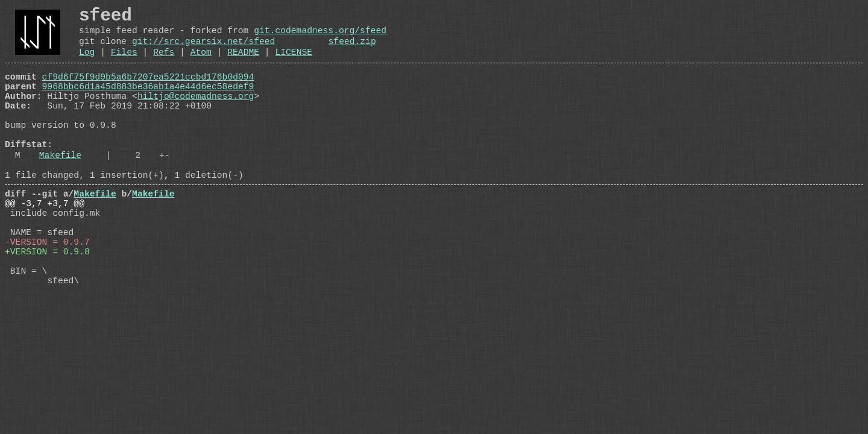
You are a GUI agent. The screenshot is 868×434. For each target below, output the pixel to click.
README (243, 63)
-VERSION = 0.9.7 (47, 291)
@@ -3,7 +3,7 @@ (45, 243)
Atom (201, 63)
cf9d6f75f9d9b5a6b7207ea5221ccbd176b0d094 (148, 90)
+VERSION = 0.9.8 (47, 303)
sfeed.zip (352, 49)
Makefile (60, 187)
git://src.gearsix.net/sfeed (203, 49)
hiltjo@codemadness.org (196, 114)
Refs (164, 63)
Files (124, 63)
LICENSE (294, 63)
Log (87, 63)
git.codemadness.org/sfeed (320, 36)
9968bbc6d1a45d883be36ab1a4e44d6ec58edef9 (148, 102)
